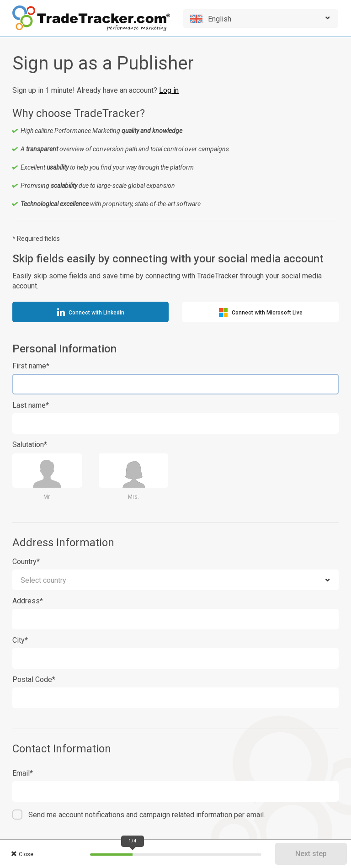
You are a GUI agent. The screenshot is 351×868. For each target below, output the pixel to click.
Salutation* (30, 445)
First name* (31, 366)
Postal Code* (34, 679)
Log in (169, 90)
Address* (28, 601)
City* (20, 640)
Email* (23, 773)
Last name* (31, 405)
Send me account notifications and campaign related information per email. (147, 815)
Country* (26, 562)
